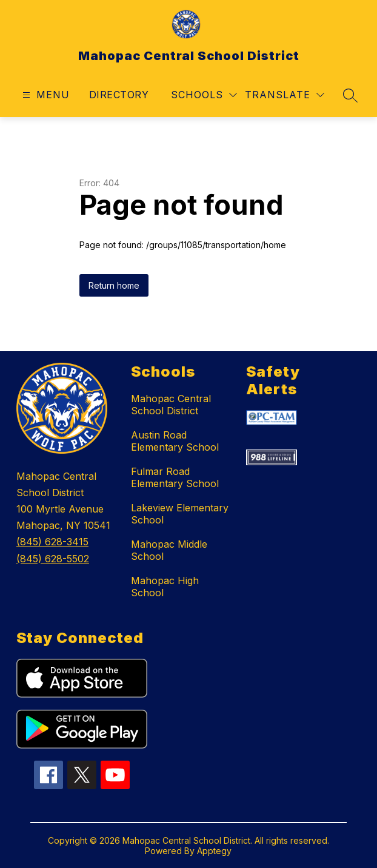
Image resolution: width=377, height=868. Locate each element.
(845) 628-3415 (52, 542)
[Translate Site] (285, 95)
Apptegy (214, 851)
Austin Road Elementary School (175, 441)
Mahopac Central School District (171, 405)
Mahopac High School (165, 587)
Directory (119, 95)
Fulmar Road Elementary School (175, 477)
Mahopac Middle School (169, 550)
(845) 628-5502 (53, 559)
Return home (114, 285)
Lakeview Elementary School (180, 514)
